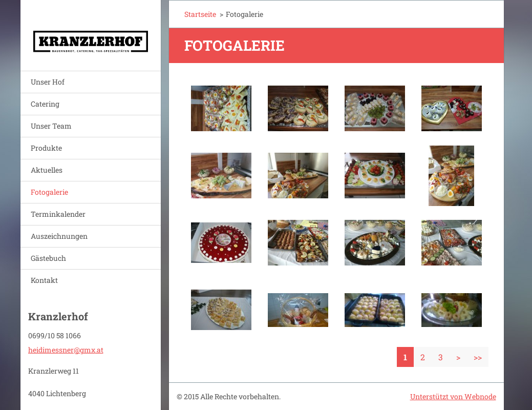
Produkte (46, 148)
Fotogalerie (49, 192)
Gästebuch (48, 258)
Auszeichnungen (59, 236)
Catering (45, 104)
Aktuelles (47, 170)
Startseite (200, 14)
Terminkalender (58, 214)
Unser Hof (48, 82)
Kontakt (44, 280)
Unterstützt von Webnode (453, 396)
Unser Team (51, 126)
